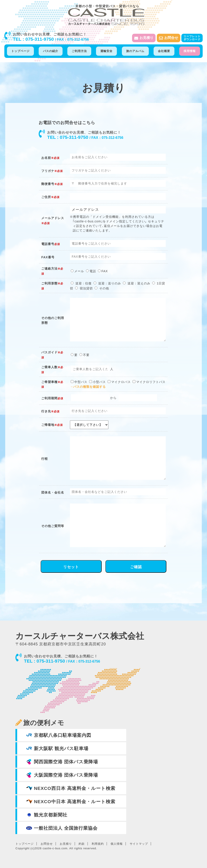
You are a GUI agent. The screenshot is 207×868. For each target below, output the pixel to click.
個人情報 (117, 844)
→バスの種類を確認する (88, 387)
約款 (82, 844)
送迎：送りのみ (107, 283)
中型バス (79, 382)
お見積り (144, 38)
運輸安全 (106, 51)
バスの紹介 (51, 51)
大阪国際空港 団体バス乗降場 (62, 775)
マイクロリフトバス (149, 382)
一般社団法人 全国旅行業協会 (62, 828)
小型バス (97, 382)
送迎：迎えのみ (136, 283)
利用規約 (98, 844)
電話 (91, 271)
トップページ (20, 51)
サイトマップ (139, 844)
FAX (102, 271)
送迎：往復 (81, 283)
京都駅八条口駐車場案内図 (59, 735)
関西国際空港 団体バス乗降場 (62, 762)
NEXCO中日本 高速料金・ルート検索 (70, 801)
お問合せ (169, 38)
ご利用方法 (79, 51)
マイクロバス (119, 382)
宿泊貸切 (84, 288)
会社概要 (164, 51)
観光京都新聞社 (47, 815)
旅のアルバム (135, 51)
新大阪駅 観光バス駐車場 (57, 748)
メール (77, 271)
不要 (84, 355)
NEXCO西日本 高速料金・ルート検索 (70, 788)
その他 (101, 288)
